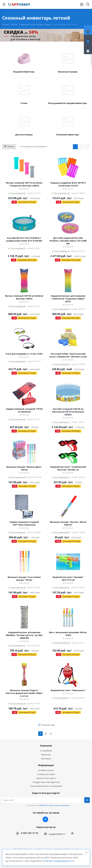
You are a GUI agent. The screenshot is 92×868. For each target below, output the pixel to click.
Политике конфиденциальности (59, 861)
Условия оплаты (46, 770)
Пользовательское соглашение (46, 786)
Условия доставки (46, 774)
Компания (46, 746)
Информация (46, 765)
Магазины (46, 758)
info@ (52, 834)
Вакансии (46, 755)
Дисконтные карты (46, 778)
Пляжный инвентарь (68, 134)
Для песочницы (24, 134)
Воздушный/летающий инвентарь (68, 103)
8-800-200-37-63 (30, 833)
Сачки (24, 103)
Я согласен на (48, 805)
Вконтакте (45, 819)
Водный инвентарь (24, 72)
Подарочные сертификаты (46, 782)
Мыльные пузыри (68, 72)
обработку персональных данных (54, 805)
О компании (46, 751)
